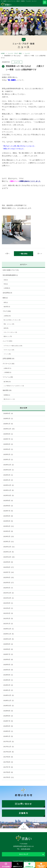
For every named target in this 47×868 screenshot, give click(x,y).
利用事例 (7, 395)
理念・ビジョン (9, 324)
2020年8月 (8, 649)
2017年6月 (8, 772)
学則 (6, 284)
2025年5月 (8, 444)
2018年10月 (9, 706)
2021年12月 (9, 593)
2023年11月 (9, 490)
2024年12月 (9, 465)
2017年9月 (8, 757)
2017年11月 (9, 747)
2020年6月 (8, 659)
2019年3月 (8, 680)
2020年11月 (9, 634)
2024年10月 (9, 470)
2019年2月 (8, 685)
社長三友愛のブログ (11, 270)
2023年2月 (9, 536)
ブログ (7, 311)
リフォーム (8, 377)
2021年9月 (8, 603)
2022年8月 (9, 567)
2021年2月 (8, 618)
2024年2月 (8, 475)
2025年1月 (8, 459)
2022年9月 (8, 562)
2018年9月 (8, 711)
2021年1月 (8, 624)
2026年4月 (8, 413)
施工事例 (7, 382)
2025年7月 (8, 439)
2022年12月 (9, 547)
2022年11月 (9, 552)
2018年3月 (8, 731)
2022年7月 (9, 572)
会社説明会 (7, 293)
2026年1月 (8, 424)
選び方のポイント (9, 399)
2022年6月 (9, 577)
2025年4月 (8, 449)
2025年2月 (8, 454)
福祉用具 (7, 307)
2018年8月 (8, 716)
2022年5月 (9, 583)
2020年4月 (8, 670)
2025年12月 (9, 429)
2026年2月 (8, 418)
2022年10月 (9, 557)
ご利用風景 (7, 372)
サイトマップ (24, 854)
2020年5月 (8, 665)
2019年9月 (8, 675)
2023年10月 (9, 495)
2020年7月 (8, 654)
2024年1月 (8, 480)
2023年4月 (9, 526)
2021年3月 (8, 613)
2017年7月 (8, 767)
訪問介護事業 (9, 358)
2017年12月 (9, 741)
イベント (7, 354)
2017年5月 (9, 777)
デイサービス (9, 364)
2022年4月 (8, 588)
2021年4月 (8, 608)
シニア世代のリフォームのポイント (14, 386)
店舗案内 (23, 813)
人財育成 (7, 316)
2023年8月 (8, 506)
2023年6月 (8, 516)
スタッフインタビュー (10, 332)
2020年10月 (9, 639)
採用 (6, 302)
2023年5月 (8, 521)
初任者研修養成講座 (10, 275)
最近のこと (8, 336)
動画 (5, 298)
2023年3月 (8, 531)
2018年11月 (9, 700)
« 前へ (7, 254)
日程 (6, 280)
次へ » (40, 254)
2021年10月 (9, 598)
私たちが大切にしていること (12, 320)
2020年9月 (8, 644)
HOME (3, 53)
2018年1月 (8, 736)
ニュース (27, 53)
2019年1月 (8, 690)
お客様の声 (7, 368)
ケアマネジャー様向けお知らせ (13, 346)
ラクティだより (9, 350)
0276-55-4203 (26, 849)
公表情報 (7, 288)
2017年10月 (9, 752)
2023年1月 (9, 542)
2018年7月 (8, 721)
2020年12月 (9, 629)
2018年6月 (8, 726)
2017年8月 (8, 762)
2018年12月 (9, 695)
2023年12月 (9, 485)
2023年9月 (8, 500)
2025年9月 (8, 434)
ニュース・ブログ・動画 (15, 53)
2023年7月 (8, 511)
